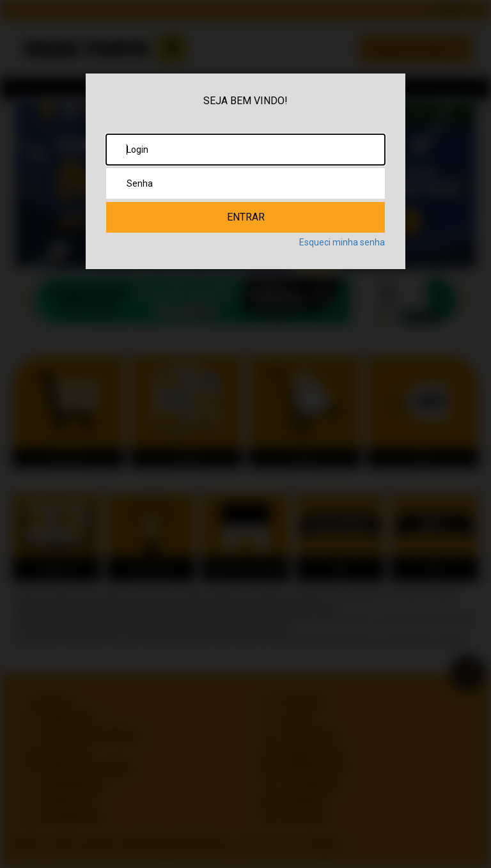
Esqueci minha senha (342, 242)
